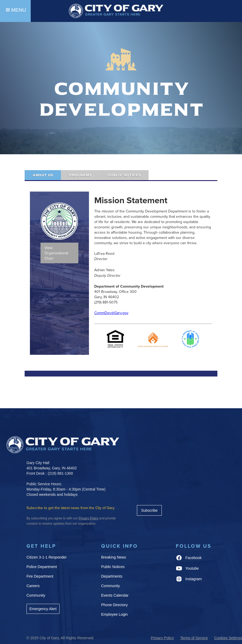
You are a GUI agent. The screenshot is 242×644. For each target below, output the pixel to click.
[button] (15, 11)
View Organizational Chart (56, 253)
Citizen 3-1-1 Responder (47, 557)
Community (36, 595)
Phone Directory (114, 605)
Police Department (42, 567)
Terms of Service (194, 638)
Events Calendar (115, 595)
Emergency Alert (43, 609)
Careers (33, 586)
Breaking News (114, 557)
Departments (112, 576)
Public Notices (113, 567)
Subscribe (149, 510)
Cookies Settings (228, 638)
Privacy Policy (162, 638)
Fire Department (40, 576)
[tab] (43, 175)
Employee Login (114, 614)
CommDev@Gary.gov (111, 313)
